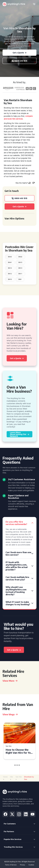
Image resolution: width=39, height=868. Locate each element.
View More (10, 681)
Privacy (23, 865)
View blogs (10, 714)
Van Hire (9, 746)
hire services (18, 119)
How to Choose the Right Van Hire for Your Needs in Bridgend (19, 751)
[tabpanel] (19, 741)
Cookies (31, 865)
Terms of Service (11, 865)
